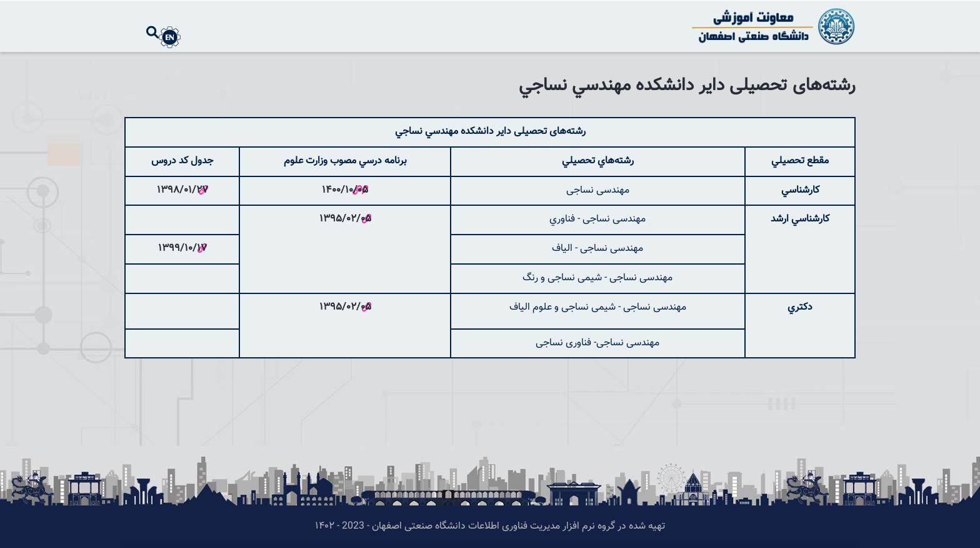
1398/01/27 (182, 190)
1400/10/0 (342, 190)
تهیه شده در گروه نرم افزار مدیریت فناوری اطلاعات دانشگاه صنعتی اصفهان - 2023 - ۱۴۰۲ (490, 526)
